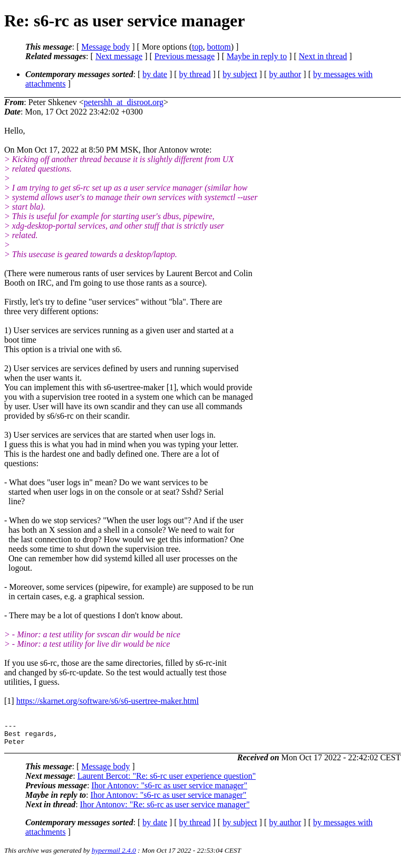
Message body (105, 47)
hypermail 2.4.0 (114, 855)
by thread (195, 74)
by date (155, 74)
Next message (119, 56)
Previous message (185, 56)
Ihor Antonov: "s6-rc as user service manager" (169, 790)
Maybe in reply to (257, 56)
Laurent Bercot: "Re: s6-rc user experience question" (167, 781)
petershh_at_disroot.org (124, 102)
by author (285, 74)
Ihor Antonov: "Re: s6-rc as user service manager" (165, 809)
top (197, 47)
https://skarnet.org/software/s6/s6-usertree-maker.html (108, 701)
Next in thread (323, 56)
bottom (219, 47)
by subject (240, 74)
